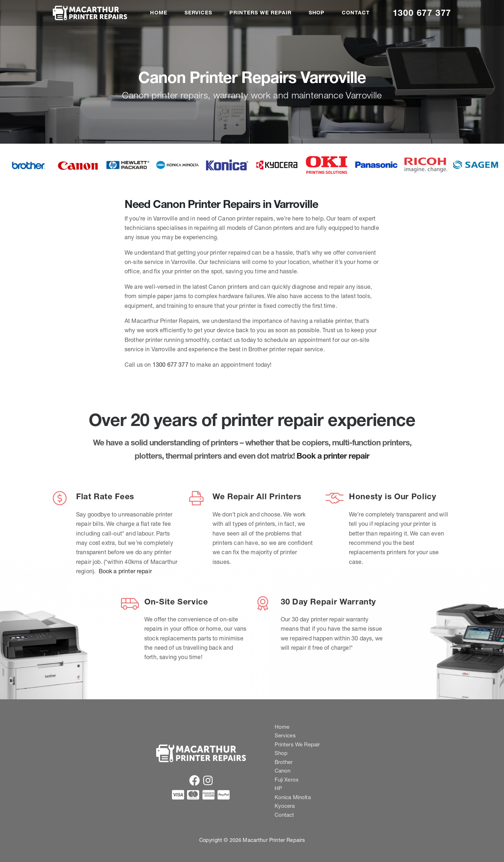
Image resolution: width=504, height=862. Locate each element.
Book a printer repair (333, 456)
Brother (284, 762)
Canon (283, 771)
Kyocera (285, 806)
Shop (317, 13)
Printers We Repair (260, 13)
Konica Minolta (293, 797)
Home (159, 13)
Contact (356, 13)
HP (278, 788)
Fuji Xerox (287, 780)
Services (199, 13)
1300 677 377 (422, 13)
